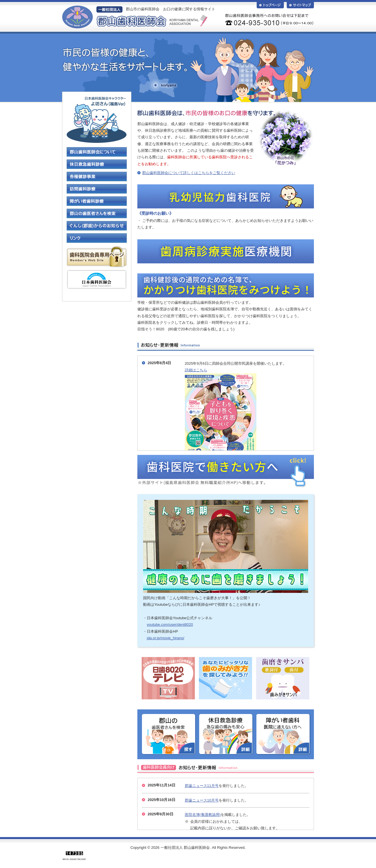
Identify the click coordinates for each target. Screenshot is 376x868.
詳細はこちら (196, 370)
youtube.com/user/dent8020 (170, 625)
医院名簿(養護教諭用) (203, 815)
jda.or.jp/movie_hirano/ (166, 638)
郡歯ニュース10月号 (202, 800)
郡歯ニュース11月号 (202, 786)
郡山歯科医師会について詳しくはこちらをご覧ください (189, 173)
